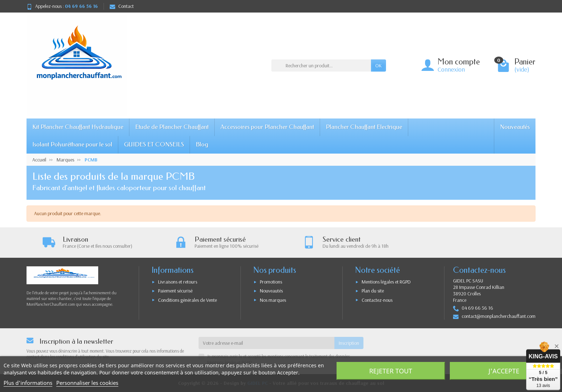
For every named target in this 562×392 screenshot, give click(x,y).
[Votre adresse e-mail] (266, 343)
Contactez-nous (377, 300)
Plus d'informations (28, 383)
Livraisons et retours (178, 282)
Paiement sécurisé (175, 291)
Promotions (271, 282)
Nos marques (273, 300)
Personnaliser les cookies (87, 383)
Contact (122, 6)
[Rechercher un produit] (321, 66)
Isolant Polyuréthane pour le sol (72, 144)
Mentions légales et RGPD (386, 282)
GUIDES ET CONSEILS (154, 144)
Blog (202, 144)
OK (378, 66)
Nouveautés (515, 127)
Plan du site (373, 291)
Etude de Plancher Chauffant (172, 127)
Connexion (451, 69)
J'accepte (504, 371)
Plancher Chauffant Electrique (364, 127)
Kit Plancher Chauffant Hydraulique (78, 127)
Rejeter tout (391, 371)
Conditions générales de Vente (187, 300)
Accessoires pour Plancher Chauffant (267, 127)
